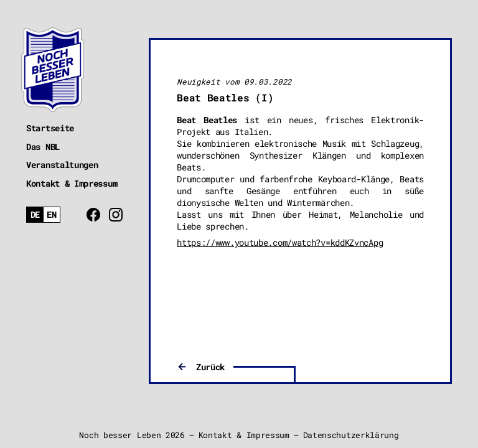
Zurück (210, 367)
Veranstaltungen (62, 165)
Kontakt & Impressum (72, 183)
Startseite (50, 128)
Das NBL (43, 147)
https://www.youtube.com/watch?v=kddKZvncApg (280, 242)
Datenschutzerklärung (351, 435)
